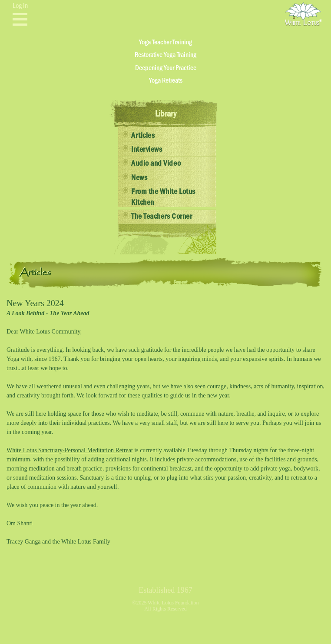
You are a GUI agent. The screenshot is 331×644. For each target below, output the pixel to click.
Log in (20, 6)
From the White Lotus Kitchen (163, 197)
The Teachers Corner (162, 217)
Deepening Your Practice (166, 68)
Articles (143, 136)
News (139, 178)
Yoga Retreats (166, 80)
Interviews (147, 150)
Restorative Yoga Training (165, 55)
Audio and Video (156, 164)
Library (166, 114)
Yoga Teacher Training (165, 42)
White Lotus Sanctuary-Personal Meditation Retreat (70, 450)
